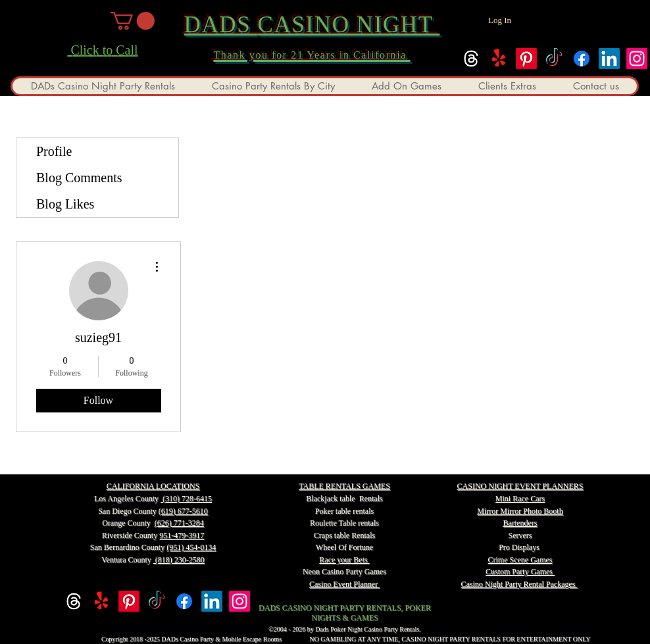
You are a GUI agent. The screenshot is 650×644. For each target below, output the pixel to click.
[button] (133, 21)
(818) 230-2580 (179, 560)
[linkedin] (609, 59)
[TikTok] (554, 59)
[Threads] (471, 59)
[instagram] (637, 59)
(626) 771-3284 (179, 523)
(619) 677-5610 (183, 511)
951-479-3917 (182, 535)
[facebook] (582, 59)
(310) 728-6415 (186, 499)
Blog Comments (79, 178)
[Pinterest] (526, 59)
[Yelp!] (499, 59)
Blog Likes (65, 204)
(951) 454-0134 (191, 547)
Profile (54, 151)
